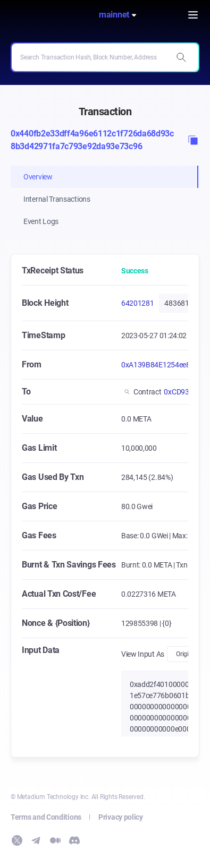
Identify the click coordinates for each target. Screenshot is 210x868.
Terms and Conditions (46, 817)
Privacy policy (121, 817)
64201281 (138, 303)
